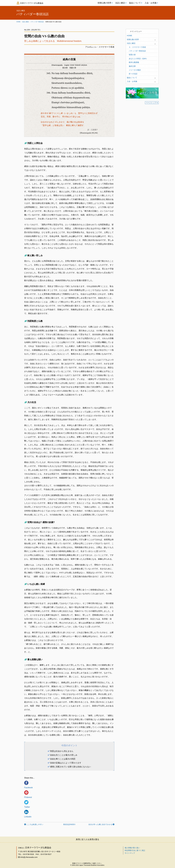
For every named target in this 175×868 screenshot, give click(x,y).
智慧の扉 (132, 55)
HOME (129, 36)
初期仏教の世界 (104, 3)
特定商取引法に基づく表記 (135, 850)
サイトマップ (130, 853)
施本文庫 (132, 66)
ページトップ (151, 103)
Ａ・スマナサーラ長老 (137, 47)
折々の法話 (133, 74)
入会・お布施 (151, 3)
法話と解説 (120, 3)
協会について (135, 3)
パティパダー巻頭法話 (37, 22)
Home (18, 22)
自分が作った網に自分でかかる (100, 824)
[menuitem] (105, 3)
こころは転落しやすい (35, 824)
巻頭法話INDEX (69, 824)
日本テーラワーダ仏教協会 (32, 3)
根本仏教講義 (134, 62)
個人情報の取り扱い (132, 848)
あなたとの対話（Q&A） (138, 59)
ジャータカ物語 (135, 70)
